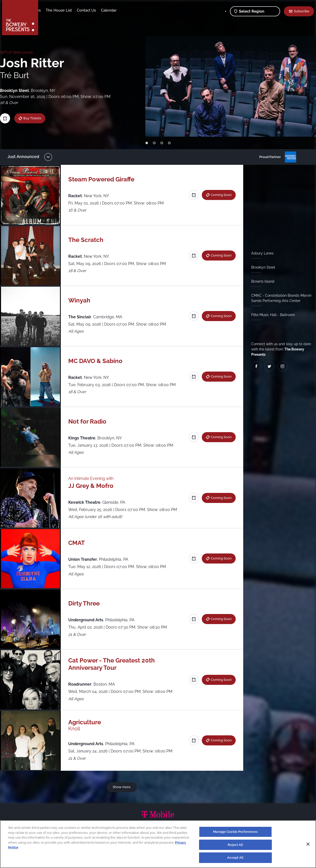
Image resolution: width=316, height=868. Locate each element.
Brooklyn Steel (261, 267)
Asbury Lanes (260, 253)
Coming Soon (219, 195)
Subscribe (302, 11)
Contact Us (126, 10)
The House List (98, 10)
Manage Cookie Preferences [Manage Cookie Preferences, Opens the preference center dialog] (235, 832)
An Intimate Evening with (93, 478)
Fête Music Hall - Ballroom (271, 315)
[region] (158, 844)
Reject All (235, 845)
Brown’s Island (261, 281)
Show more (123, 787)
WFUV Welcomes (20, 52)
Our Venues (70, 10)
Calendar (148, 10)
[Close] (308, 844)
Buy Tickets (36, 118)
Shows (49, 10)
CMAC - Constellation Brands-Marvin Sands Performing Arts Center (279, 298)
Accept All (235, 858)
